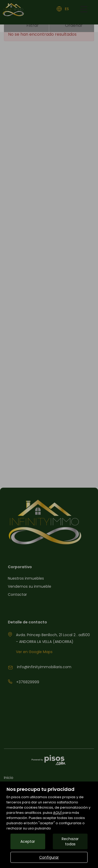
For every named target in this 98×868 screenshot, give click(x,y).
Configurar (49, 857)
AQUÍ (57, 813)
